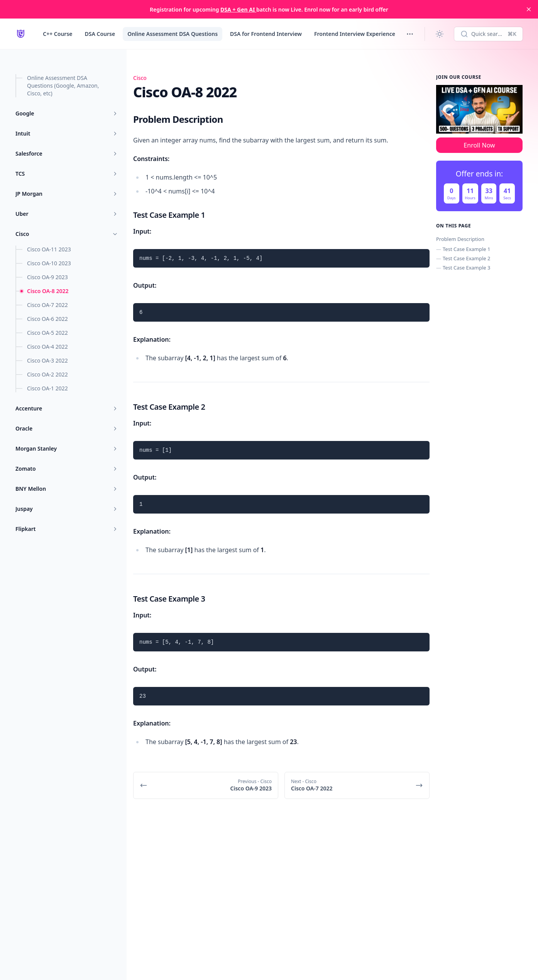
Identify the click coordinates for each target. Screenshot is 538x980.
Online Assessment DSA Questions (173, 34)
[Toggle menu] (410, 34)
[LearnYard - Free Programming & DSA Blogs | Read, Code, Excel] (21, 34)
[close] (529, 9)
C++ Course (58, 34)
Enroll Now (479, 145)
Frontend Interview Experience (355, 34)
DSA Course (100, 34)
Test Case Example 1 (466, 249)
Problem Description (460, 239)
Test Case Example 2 (466, 258)
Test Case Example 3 (466, 268)
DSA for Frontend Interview (266, 34)
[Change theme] (440, 34)
